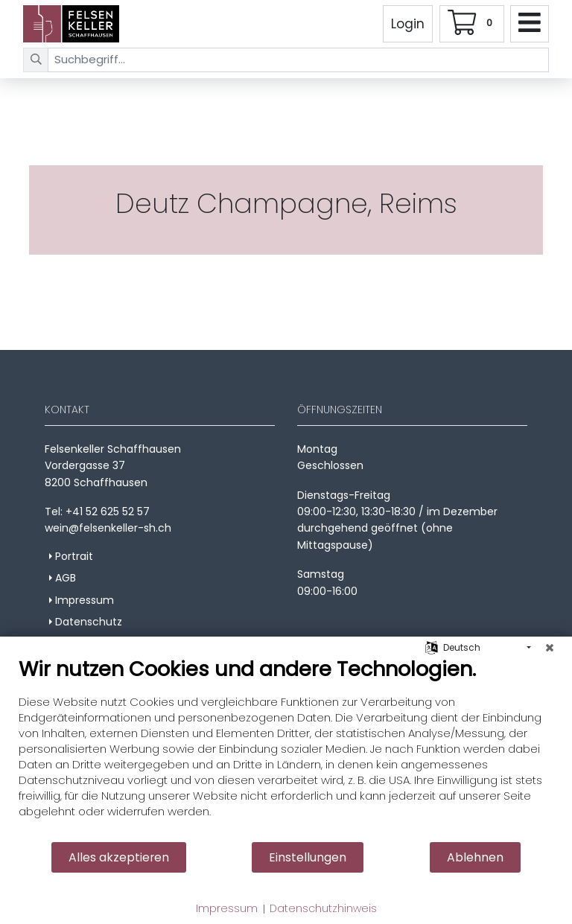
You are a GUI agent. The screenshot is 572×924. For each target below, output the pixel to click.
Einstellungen (308, 857)
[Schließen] (550, 648)
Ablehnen (475, 857)
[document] (286, 749)
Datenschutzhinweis (323, 909)
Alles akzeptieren (119, 857)
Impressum (227, 909)
